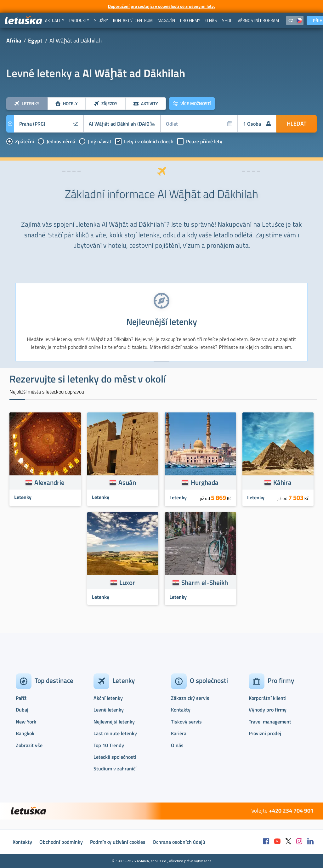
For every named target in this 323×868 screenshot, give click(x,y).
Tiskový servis (186, 722)
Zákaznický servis (190, 698)
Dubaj (22, 710)
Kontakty (181, 710)
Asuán (127, 482)
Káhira (282, 482)
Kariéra (179, 733)
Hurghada (205, 482)
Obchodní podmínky (61, 842)
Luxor (127, 582)
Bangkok (25, 733)
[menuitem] (55, 20)
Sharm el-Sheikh (205, 582)
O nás (177, 745)
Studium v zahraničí (115, 769)
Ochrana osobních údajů (179, 842)
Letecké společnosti (115, 757)
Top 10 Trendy (109, 745)
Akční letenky (108, 698)
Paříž (21, 698)
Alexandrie (49, 482)
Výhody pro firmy (268, 710)
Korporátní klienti (268, 698)
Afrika (14, 40)
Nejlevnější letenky (114, 722)
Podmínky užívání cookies (118, 842)
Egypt (35, 40)
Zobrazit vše (29, 745)
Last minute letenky (115, 733)
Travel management (270, 722)
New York (26, 722)
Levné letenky (109, 710)
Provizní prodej (265, 733)
